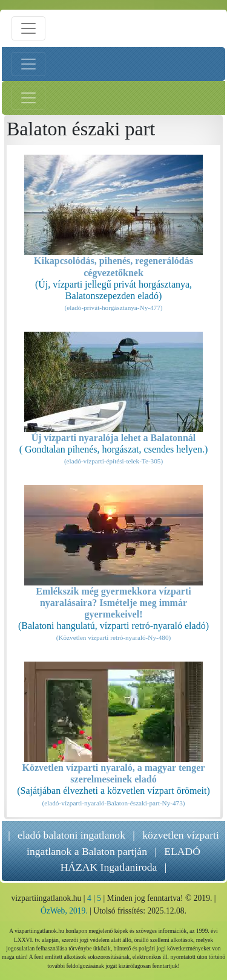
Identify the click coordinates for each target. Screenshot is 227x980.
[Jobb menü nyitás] (28, 98)
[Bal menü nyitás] (28, 64)
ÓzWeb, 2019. (64, 911)
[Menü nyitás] (28, 28)
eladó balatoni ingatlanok (71, 835)
